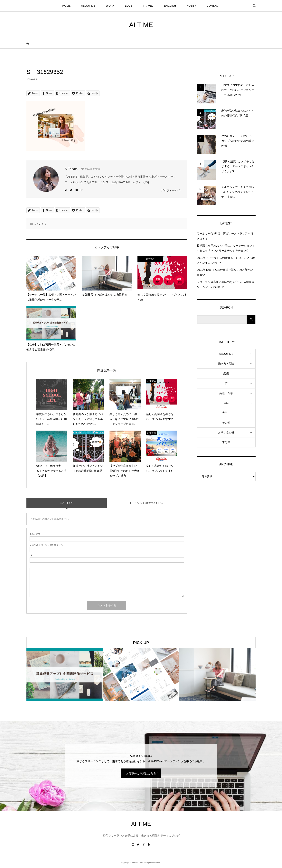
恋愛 (226, 373)
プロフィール (169, 190)
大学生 (226, 413)
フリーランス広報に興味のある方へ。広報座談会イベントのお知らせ (226, 284)
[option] (65, 675)
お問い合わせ (226, 432)
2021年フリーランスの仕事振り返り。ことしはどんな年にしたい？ (226, 260)
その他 (226, 423)
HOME (66, 6)
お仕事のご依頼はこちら (141, 773)
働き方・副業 (226, 364)
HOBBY (191, 6)
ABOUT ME (88, 6)
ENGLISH (170, 6)
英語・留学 (226, 393)
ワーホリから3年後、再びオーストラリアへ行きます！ (225, 236)
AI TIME (141, 25)
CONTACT (213, 6)
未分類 (226, 442)
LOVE (129, 6)
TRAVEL (148, 6)
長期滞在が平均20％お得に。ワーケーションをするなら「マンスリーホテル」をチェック (226, 248)
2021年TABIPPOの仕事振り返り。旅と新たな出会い (225, 272)
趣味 (226, 403)
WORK (110, 6)
